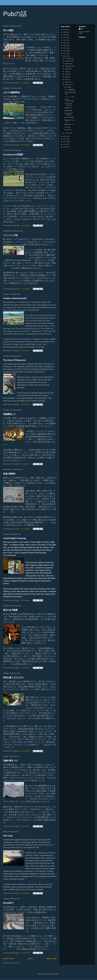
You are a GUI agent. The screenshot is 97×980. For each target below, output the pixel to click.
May (66, 77)
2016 (65, 56)
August (67, 69)
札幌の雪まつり (10, 761)
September (68, 66)
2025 (65, 32)
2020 (65, 45)
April (66, 80)
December (68, 58)
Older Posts (51, 959)
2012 (65, 144)
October (67, 64)
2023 (65, 38)
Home (30, 959)
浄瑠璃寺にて (9, 414)
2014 (65, 139)
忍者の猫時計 (9, 474)
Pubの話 (15, 14)
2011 (65, 147)
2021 (65, 43)
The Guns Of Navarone (14, 360)
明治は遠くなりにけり (14, 677)
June (66, 74)
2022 (65, 40)
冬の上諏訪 (8, 30)
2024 (65, 35)
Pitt (82, 29)
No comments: (26, 83)
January (67, 133)
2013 (65, 142)
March (67, 82)
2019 (65, 48)
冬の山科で (8, 903)
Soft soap (8, 836)
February (68, 85)
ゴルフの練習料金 (11, 92)
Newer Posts (9, 959)
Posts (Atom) (15, 963)
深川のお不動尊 (10, 610)
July (66, 72)
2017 (65, 53)
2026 (65, 30)
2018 (65, 51)
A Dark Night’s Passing (15, 538)
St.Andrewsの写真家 (13, 155)
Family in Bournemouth (15, 298)
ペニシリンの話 (10, 235)
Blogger (56, 974)
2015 (65, 136)
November (68, 61)
